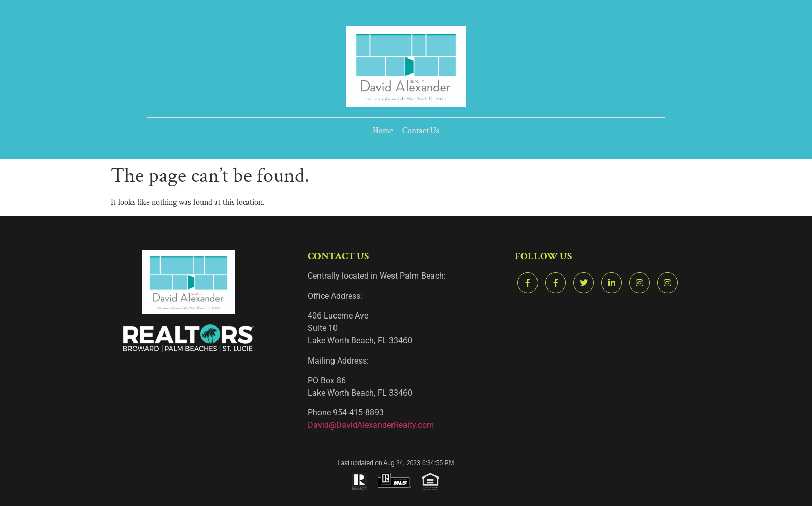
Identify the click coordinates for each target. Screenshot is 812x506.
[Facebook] (528, 283)
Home (383, 131)
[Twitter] (584, 283)
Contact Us (420, 131)
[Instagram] (640, 283)
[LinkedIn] (612, 283)
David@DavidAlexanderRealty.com (371, 425)
